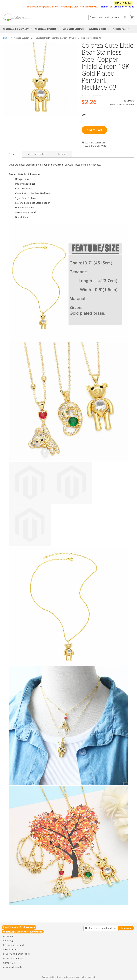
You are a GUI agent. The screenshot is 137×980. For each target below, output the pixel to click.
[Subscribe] (126, 928)
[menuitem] (16, 29)
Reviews (62, 154)
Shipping (8, 941)
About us (8, 936)
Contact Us (9, 963)
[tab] (13, 154)
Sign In (105, 7)
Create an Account (124, 7)
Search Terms (10, 949)
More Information (37, 154)
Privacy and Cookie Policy (16, 954)
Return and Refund (13, 945)
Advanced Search (12, 967)
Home (6, 38)
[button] (124, 3)
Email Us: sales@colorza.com (19, 927)
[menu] (68, 29)
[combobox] (108, 17)
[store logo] (17, 17)
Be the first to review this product (94, 95)
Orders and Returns (14, 958)
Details (13, 154)
